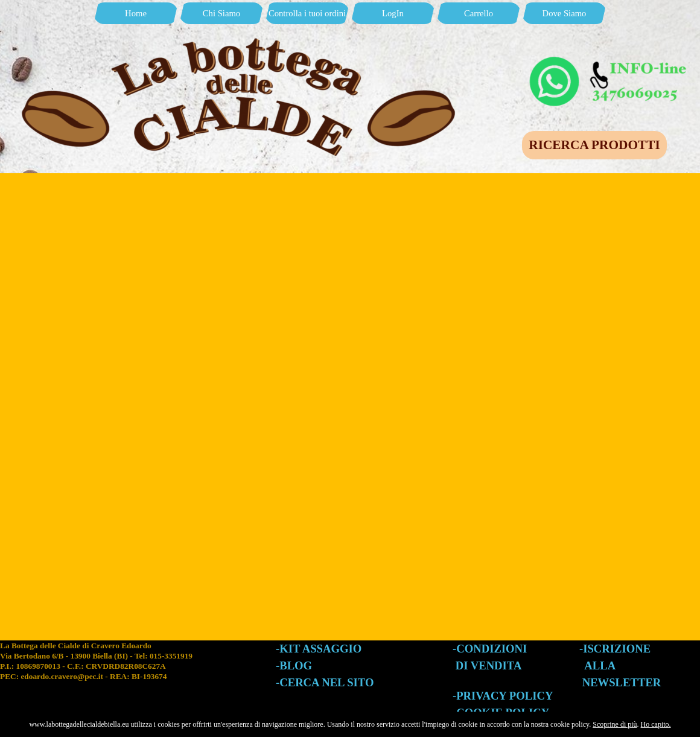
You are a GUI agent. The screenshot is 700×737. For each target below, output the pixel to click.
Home (136, 13)
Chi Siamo (221, 13)
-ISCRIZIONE (615, 649)
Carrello (479, 13)
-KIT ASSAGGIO (319, 649)
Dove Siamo (565, 13)
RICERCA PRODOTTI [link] (594, 145)
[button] (609, 59)
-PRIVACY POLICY (503, 696)
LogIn (393, 13)
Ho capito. (656, 724)
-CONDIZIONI (490, 649)
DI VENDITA (489, 665)
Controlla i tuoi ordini (307, 13)
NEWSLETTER (622, 682)
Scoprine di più (615, 724)
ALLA (600, 665)
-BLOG (294, 665)
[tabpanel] (138, 672)
